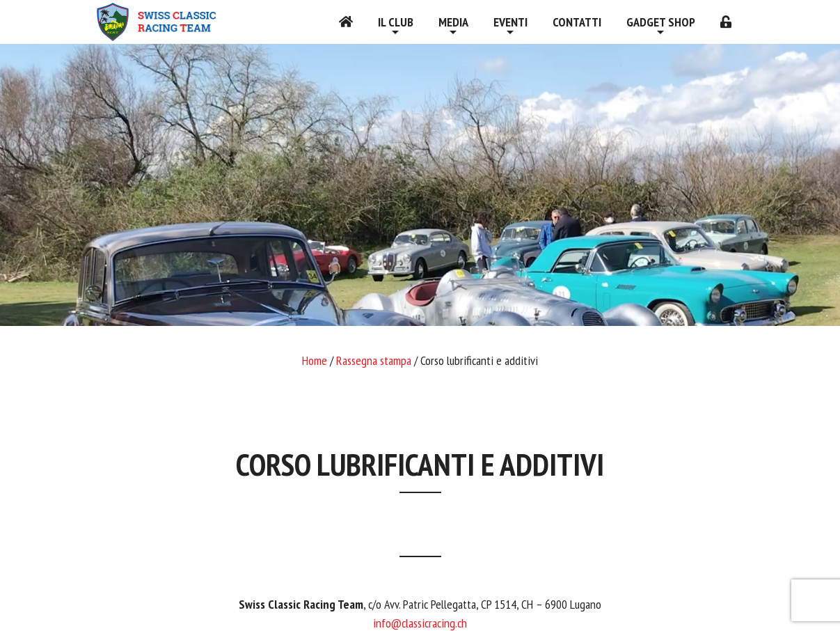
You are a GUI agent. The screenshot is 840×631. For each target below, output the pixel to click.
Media (453, 22)
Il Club (396, 22)
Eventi (510, 22)
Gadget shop (661, 22)
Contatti (577, 22)
